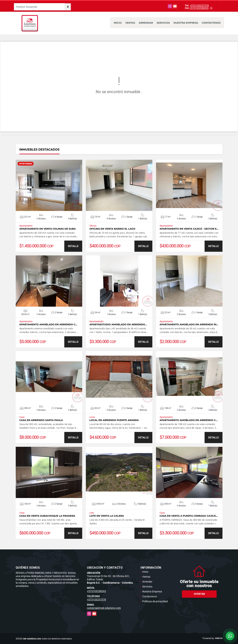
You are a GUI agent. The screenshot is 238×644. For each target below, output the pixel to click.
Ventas (130, 23)
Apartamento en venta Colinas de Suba (48, 229)
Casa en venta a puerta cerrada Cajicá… (189, 516)
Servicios (163, 23)
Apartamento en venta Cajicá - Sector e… (189, 229)
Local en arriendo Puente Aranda (114, 420)
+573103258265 (199, 8)
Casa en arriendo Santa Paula (41, 420)
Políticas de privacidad (155, 601)
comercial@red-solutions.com (104, 608)
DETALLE (73, 246)
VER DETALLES (49, 185)
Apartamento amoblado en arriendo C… (48, 324)
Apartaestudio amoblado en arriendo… (118, 324)
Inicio (118, 23)
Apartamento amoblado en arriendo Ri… (189, 324)
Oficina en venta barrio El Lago (112, 229)
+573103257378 (199, 5)
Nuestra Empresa (186, 23)
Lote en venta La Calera (107, 516)
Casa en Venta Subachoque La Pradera (47, 516)
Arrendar (146, 23)
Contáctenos (211, 23)
